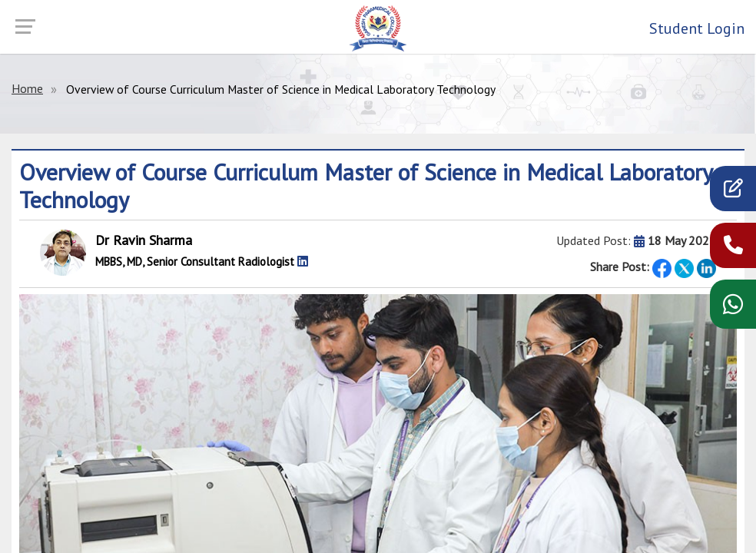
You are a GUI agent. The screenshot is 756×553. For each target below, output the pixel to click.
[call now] (733, 248)
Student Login (697, 28)
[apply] (733, 192)
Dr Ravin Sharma (144, 240)
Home (27, 88)
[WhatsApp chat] (733, 309)
